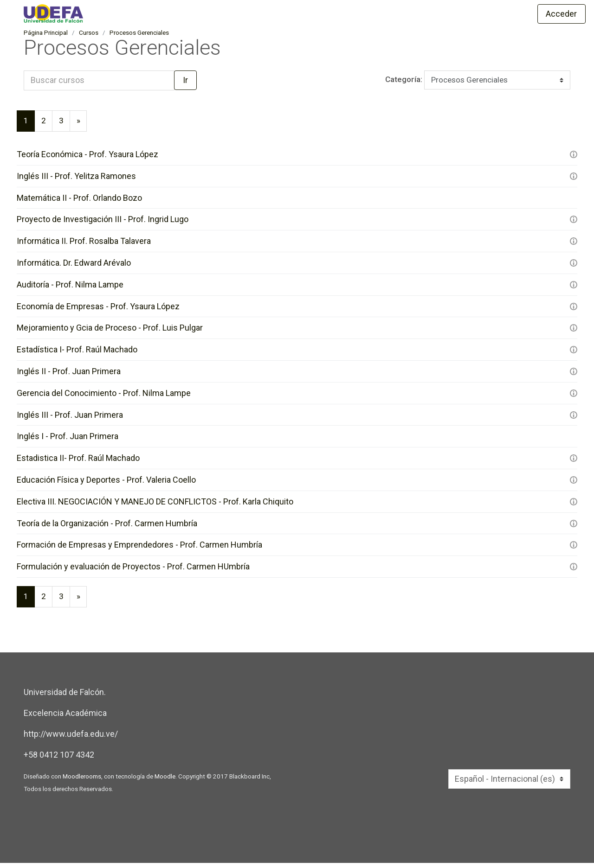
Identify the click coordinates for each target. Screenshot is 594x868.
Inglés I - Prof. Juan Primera (68, 440)
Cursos (89, 34)
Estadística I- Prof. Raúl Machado (77, 353)
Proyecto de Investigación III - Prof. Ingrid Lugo (103, 222)
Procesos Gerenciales (139, 34)
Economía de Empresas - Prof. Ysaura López (98, 309)
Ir (185, 81)
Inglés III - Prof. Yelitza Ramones (76, 178)
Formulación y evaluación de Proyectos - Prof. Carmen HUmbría (133, 571)
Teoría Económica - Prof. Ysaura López (87, 156)
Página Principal (46, 34)
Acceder (561, 14)
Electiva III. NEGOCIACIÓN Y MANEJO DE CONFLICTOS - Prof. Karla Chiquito (155, 505)
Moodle (165, 781)
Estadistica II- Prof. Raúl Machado (78, 462)
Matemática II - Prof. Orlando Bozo (79, 200)
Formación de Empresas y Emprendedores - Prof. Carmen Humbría (139, 549)
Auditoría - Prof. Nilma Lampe (70, 287)
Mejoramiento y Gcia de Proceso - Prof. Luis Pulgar (110, 331)
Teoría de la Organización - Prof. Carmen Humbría (107, 527)
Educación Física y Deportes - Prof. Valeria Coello (106, 483)
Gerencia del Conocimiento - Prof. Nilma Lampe (104, 396)
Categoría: (396, 81)
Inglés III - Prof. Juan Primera (70, 418)
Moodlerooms (82, 781)
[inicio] (166, 13)
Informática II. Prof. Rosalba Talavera (84, 244)
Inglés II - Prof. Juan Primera (69, 374)
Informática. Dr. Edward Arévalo (74, 265)
